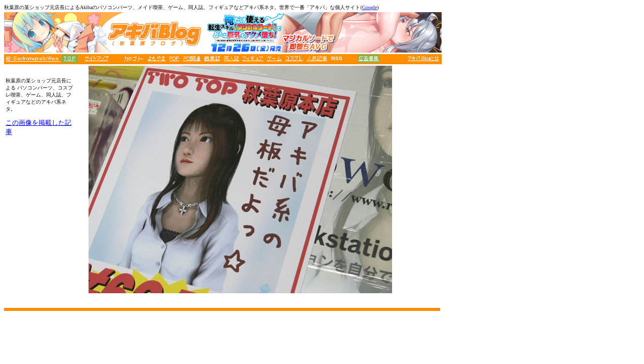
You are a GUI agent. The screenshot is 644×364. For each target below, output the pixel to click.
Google (370, 7)
